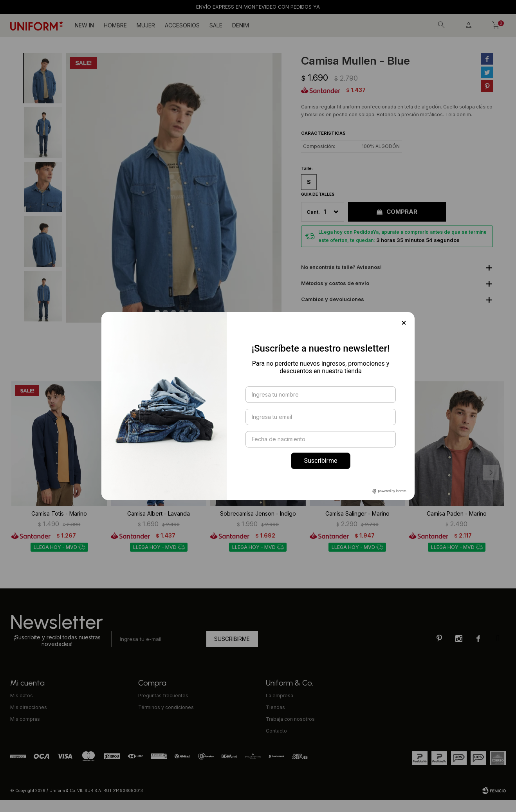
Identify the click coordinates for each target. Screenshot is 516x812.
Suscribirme (320, 461)
